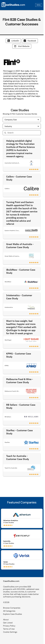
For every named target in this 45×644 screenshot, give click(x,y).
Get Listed (8, 623)
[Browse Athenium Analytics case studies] (22, 518)
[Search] (23, 133)
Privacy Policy (9, 626)
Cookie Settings (10, 632)
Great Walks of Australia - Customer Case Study (20, 246)
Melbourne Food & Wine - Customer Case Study (20, 381)
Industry (22, 126)
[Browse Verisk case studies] (22, 560)
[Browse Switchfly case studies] (22, 539)
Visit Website (22, 46)
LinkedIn (13, 41)
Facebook (30, 41)
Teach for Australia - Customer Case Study (18, 457)
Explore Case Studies (13, 614)
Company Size (22, 120)
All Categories (9, 611)
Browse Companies (12, 608)
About (6, 620)
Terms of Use (9, 629)
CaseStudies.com (11, 581)
